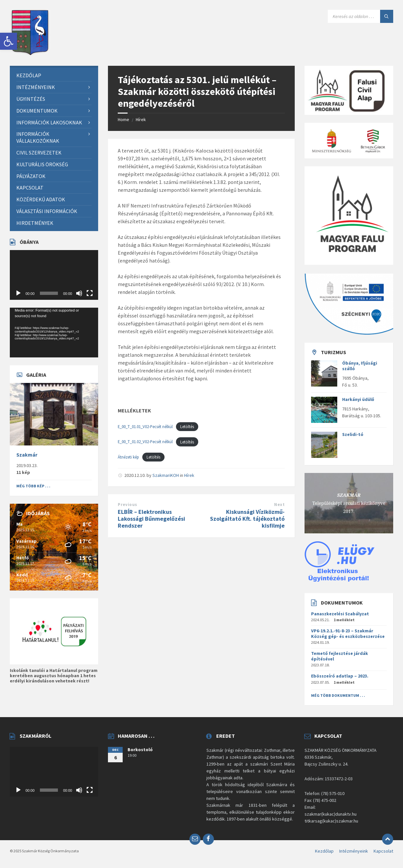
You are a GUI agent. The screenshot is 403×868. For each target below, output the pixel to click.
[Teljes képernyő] (90, 293)
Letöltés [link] (187, 426)
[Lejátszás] (18, 293)
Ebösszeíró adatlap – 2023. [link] (340, 676)
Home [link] (123, 119)
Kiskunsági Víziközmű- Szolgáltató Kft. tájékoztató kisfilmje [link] (247, 519)
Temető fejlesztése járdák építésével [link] (340, 656)
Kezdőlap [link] (324, 851)
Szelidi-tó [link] (353, 434)
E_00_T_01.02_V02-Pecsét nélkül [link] (145, 442)
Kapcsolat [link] (383, 851)
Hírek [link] (141, 119)
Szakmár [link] (27, 455)
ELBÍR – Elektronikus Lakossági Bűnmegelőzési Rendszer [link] (151, 519)
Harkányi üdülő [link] (358, 399)
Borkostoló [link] (140, 750)
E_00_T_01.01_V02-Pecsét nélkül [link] (145, 426)
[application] (54, 275)
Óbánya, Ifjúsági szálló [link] (360, 366)
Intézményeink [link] (354, 851)
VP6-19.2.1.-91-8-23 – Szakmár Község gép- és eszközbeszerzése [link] (348, 633)
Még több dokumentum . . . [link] (338, 695)
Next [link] (279, 505)
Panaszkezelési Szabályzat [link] (340, 614)
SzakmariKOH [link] (166, 475)
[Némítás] (79, 293)
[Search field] (360, 16)
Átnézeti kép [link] (128, 457)
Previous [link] (127, 505)
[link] (9, 41)
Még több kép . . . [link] (33, 486)
